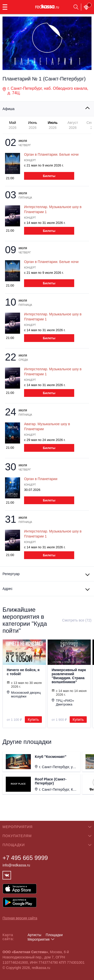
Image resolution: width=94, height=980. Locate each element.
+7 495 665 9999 (25, 858)
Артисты (34, 935)
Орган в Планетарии (41, 479)
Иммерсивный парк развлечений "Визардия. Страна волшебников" (69, 676)
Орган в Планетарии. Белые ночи (51, 154)
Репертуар (11, 574)
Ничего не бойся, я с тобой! (23, 672)
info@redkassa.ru (16, 865)
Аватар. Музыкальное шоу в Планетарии (47, 426)
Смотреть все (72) (77, 620)
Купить (33, 720)
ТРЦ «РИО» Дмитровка (63, 702)
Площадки (54, 935)
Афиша (9, 109)
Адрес (8, 589)
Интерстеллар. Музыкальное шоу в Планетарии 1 (53, 209)
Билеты (49, 176)
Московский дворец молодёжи (24, 694)
